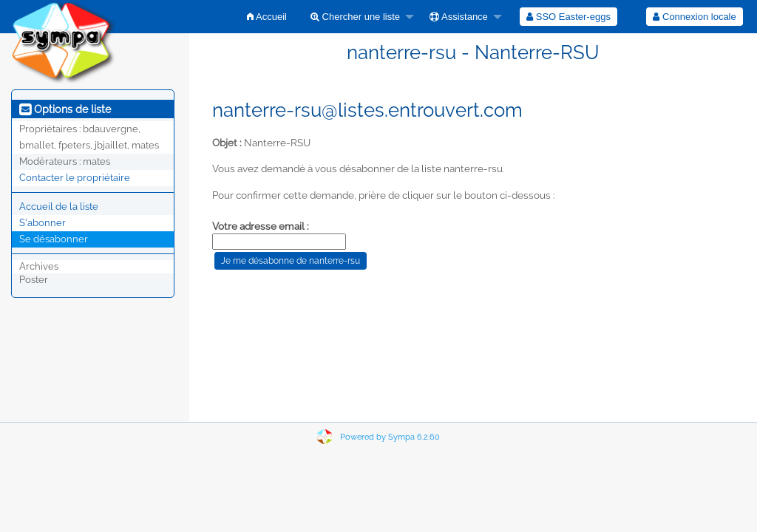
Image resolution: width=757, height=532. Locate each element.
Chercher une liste (355, 17)
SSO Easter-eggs (568, 17)
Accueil (267, 17)
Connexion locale (694, 17)
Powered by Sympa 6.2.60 (390, 437)
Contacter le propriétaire (75, 178)
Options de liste (65, 109)
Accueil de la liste (59, 207)
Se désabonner (54, 239)
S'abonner (43, 223)
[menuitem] (267, 17)
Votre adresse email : (261, 226)
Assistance (459, 17)
